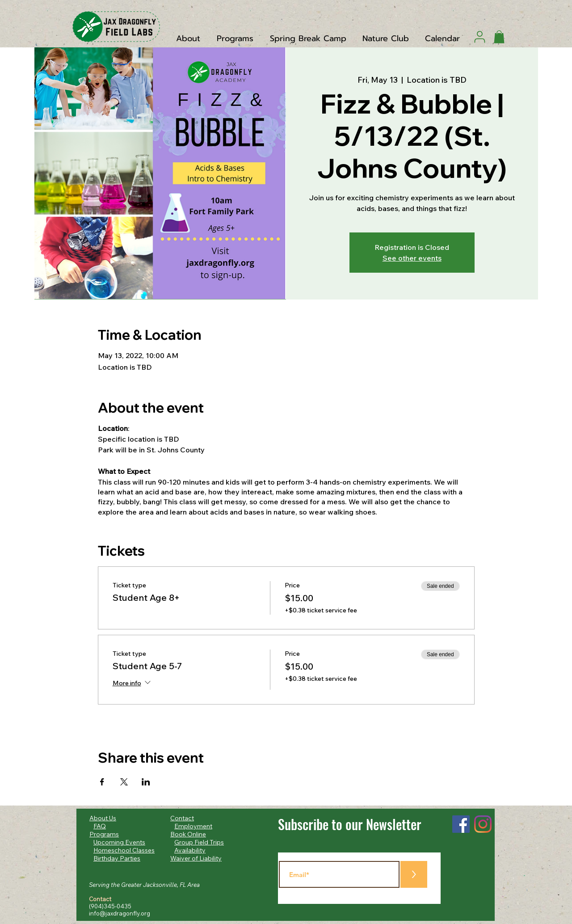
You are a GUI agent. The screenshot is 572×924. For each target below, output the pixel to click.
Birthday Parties (117, 858)
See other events (412, 258)
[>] (414, 874)
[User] (480, 37)
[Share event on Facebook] (102, 782)
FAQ (100, 826)
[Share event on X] (124, 782)
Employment (193, 826)
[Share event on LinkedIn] (146, 782)
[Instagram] (483, 824)
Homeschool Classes (124, 850)
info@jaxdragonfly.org (120, 913)
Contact (182, 818)
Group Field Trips (199, 842)
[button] (499, 37)
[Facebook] (461, 824)
